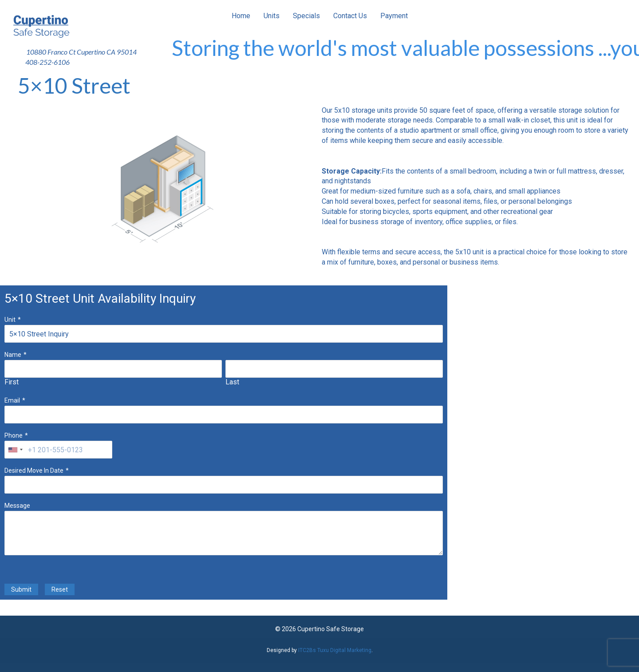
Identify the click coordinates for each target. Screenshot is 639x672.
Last (232, 382)
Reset (60, 589)
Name (13, 355)
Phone (14, 435)
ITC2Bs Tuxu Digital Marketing (335, 650)
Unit (10, 320)
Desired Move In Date (34, 470)
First (12, 382)
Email (12, 400)
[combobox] (15, 450)
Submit (21, 589)
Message (17, 506)
